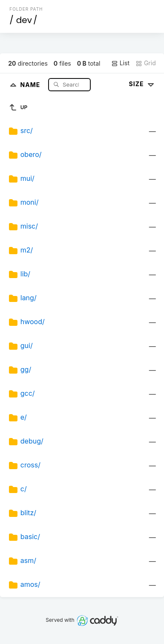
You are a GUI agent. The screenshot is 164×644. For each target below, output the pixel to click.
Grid (146, 63)
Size (142, 84)
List (120, 63)
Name (31, 84)
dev (24, 20)
